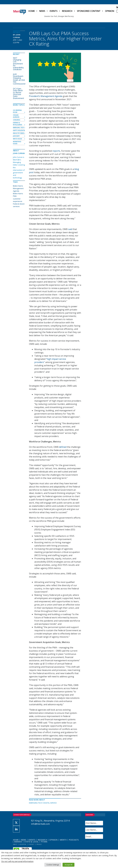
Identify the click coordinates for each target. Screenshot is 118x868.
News (42, 11)
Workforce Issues (17, 143)
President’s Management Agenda (46, 96)
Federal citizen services (19, 205)
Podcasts (74, 840)
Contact (31, 844)
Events (54, 11)
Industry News (19, 133)
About (15, 844)
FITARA (44, 842)
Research (67, 11)
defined (63, 447)
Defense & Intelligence (18, 124)
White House (17, 139)
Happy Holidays (19, 130)
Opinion (110, 11)
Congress (17, 120)
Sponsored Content (89, 11)
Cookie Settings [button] (53, 865)
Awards (18, 842)
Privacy (39, 844)
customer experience (18, 200)
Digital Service (50, 803)
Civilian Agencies (16, 116)
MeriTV (63, 840)
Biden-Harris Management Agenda (18, 188)
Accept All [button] (68, 865)
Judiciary (16, 136)
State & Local (31, 842)
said (70, 229)
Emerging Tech (36, 803)
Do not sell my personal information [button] (17, 861)
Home (32, 11)
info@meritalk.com (40, 824)
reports (56, 151)
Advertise (23, 844)
